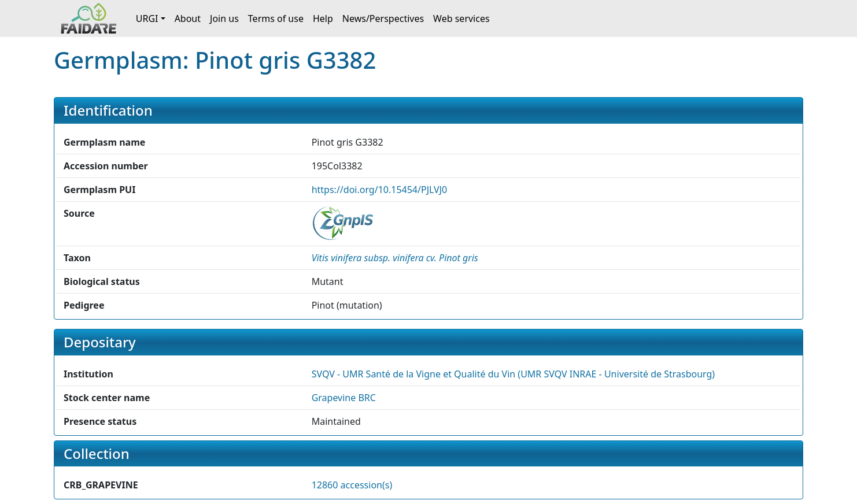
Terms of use (276, 18)
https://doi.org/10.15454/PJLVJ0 (380, 190)
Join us (224, 18)
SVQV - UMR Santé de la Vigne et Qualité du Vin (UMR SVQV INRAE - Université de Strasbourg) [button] (514, 374)
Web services (461, 18)
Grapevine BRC (344, 398)
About (188, 18)
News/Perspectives (383, 18)
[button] (395, 258)
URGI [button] (147, 18)
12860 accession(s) (352, 485)
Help (323, 18)
